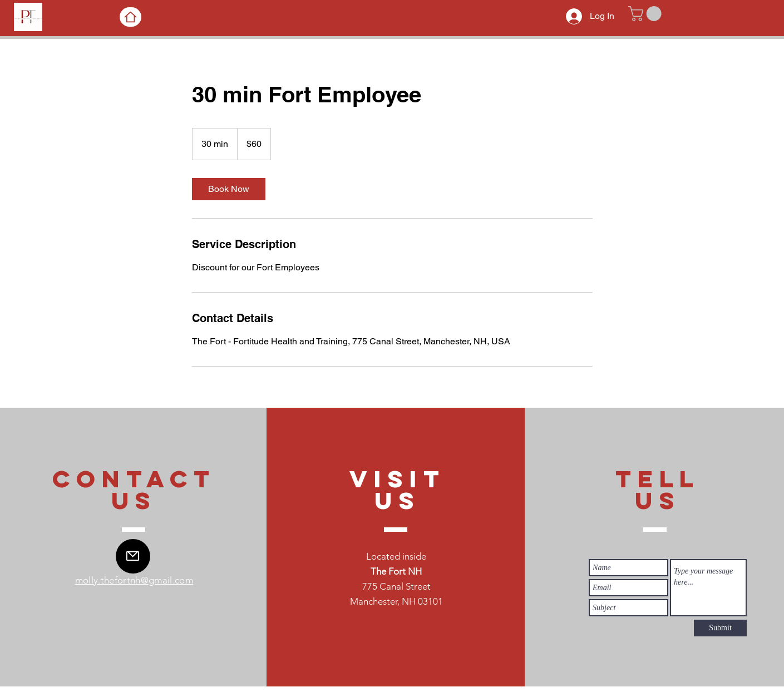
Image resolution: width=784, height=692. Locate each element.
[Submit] (720, 628)
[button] (647, 14)
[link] (229, 189)
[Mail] (133, 556)
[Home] (130, 17)
